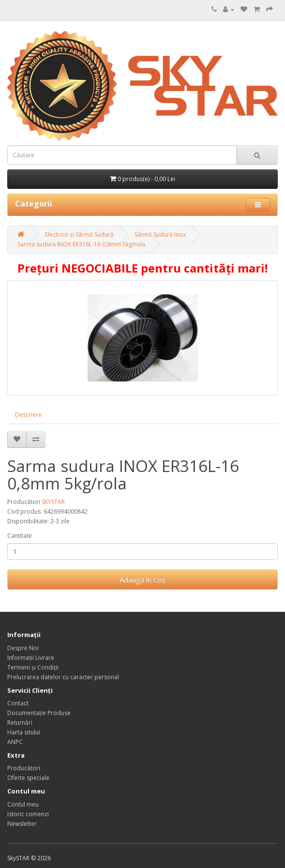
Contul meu (23, 804)
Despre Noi (23, 648)
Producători (24, 768)
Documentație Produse (39, 713)
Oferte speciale (28, 778)
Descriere (28, 415)
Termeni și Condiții (33, 667)
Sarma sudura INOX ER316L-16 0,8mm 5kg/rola (81, 244)
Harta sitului (24, 732)
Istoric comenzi (28, 814)
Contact (18, 703)
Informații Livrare (31, 658)
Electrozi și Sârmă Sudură (79, 235)
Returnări (20, 723)
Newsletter (22, 824)
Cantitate (20, 536)
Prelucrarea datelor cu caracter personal (63, 677)
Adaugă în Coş (142, 579)
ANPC (15, 742)
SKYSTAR (53, 502)
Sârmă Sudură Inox (160, 235)
